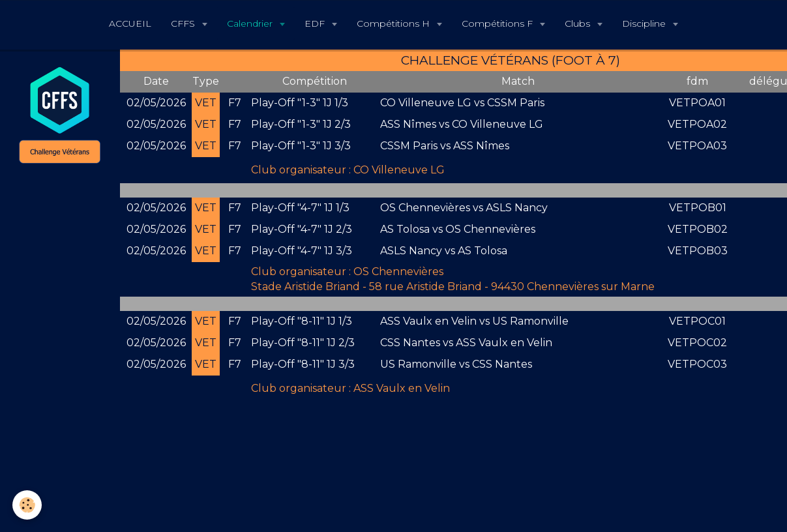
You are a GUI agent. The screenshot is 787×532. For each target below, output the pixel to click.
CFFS (184, 23)
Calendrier (251, 23)
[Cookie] (28, 505)
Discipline (645, 23)
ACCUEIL (130, 23)
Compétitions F (498, 23)
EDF (316, 23)
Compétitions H (394, 23)
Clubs (579, 23)
